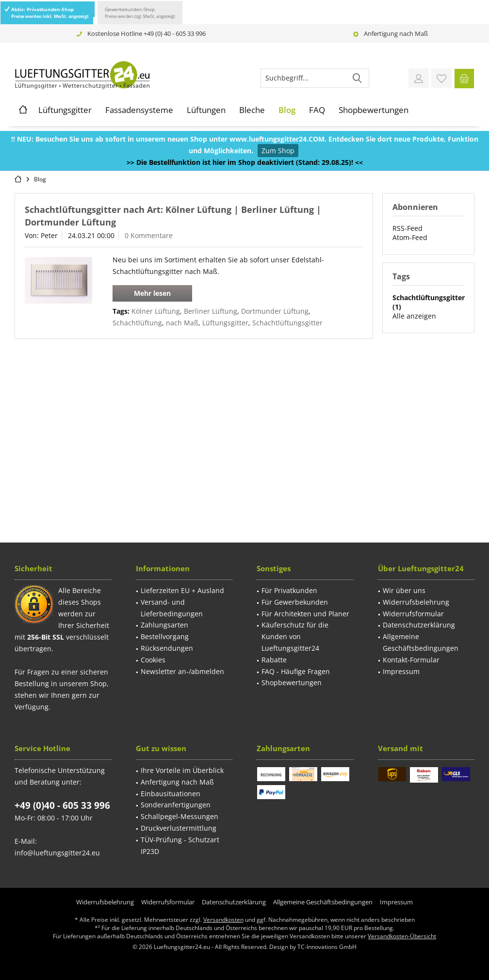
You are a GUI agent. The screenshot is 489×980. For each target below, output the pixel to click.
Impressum (401, 671)
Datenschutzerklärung (419, 625)
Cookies (153, 660)
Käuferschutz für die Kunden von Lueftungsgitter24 (295, 636)
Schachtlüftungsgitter (287, 323)
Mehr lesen (152, 293)
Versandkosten (223, 920)
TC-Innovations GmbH (327, 947)
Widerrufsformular (413, 614)
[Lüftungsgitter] (65, 110)
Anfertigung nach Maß (396, 33)
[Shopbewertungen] (374, 110)
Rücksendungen (167, 648)
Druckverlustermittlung (179, 828)
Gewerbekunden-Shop (140, 13)
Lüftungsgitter (225, 323)
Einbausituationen (171, 794)
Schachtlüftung (137, 323)
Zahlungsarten (164, 625)
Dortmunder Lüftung (275, 311)
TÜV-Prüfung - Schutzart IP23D (180, 845)
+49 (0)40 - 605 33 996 (62, 805)
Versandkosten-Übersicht (402, 936)
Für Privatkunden (289, 590)
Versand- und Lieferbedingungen (172, 608)
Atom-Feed (410, 237)
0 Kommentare (149, 235)
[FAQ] (317, 110)
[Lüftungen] (206, 110)
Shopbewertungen (292, 683)
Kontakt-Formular (411, 660)
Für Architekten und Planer (305, 614)
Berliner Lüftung (211, 311)
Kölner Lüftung (156, 311)
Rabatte (274, 660)
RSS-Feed (407, 228)
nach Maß (182, 323)
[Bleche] (252, 110)
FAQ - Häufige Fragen (296, 671)
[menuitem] (464, 78)
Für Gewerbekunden (295, 602)
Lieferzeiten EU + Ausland (182, 590)
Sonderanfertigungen (176, 805)
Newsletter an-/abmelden (182, 671)
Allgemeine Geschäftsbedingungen (421, 642)
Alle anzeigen (414, 316)
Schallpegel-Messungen (179, 816)
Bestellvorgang (165, 636)
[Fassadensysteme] (139, 110)
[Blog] (287, 110)
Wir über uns (404, 590)
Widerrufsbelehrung (416, 602)
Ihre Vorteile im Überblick (182, 770)
